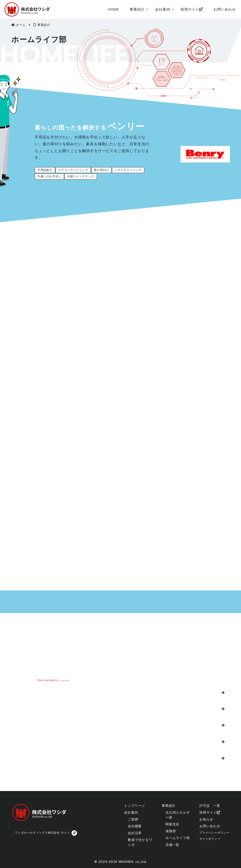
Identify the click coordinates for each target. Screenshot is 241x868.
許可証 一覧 (210, 806)
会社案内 (131, 812)
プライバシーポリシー (214, 833)
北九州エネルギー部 (31, 692)
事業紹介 (169, 806)
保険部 (19, 725)
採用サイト (210, 812)
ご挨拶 (133, 819)
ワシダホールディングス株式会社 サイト (46, 833)
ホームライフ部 (27, 742)
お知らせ (206, 819)
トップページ (135, 806)
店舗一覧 (21, 758)
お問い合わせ (210, 826)
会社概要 (135, 826)
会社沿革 (135, 833)
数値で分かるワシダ (140, 842)
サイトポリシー (210, 839)
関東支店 (21, 709)
